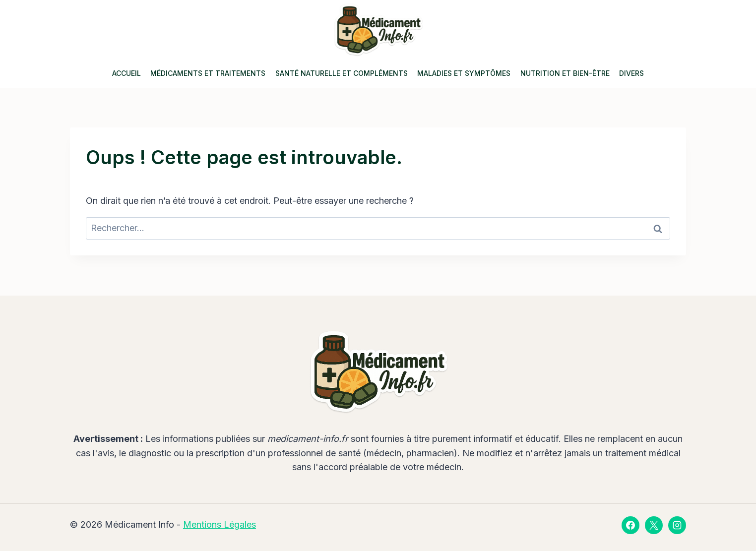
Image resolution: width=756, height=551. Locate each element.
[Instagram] (677, 525)
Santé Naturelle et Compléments (342, 73)
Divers (631, 73)
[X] (654, 525)
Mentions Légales (220, 524)
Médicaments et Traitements (208, 73)
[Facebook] (630, 525)
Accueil (126, 73)
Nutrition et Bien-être (565, 73)
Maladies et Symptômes (464, 73)
